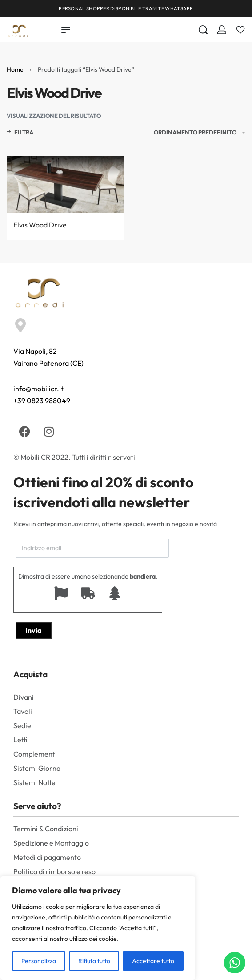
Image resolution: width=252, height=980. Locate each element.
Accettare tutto (153, 961)
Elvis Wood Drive (40, 225)
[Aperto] (240, 30)
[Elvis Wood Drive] (65, 184)
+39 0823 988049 (42, 401)
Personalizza (39, 961)
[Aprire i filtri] (20, 134)
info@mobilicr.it (38, 389)
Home (15, 69)
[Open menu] (66, 30)
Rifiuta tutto (94, 961)
